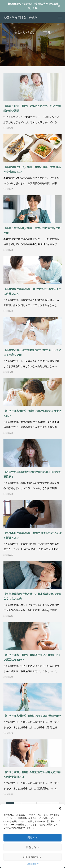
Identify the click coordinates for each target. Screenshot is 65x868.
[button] (60, 808)
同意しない (32, 847)
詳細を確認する (32, 857)
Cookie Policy (32, 864)
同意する (33, 838)
